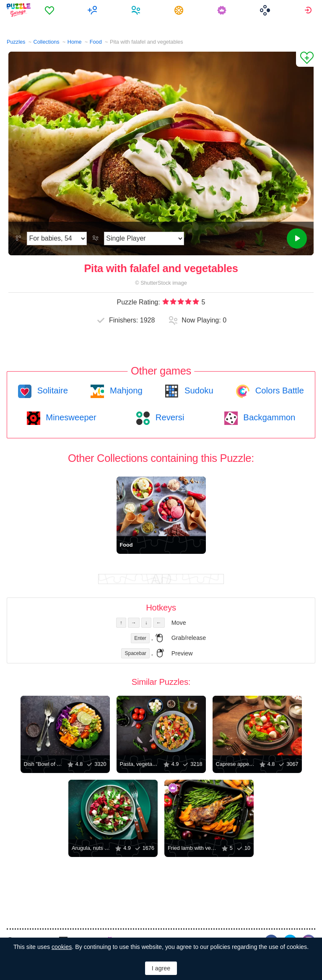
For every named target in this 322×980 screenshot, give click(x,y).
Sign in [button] (309, 10)
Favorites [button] (51, 10)
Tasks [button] (180, 10)
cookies (62, 947)
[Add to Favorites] (305, 59)
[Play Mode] (144, 238)
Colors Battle (278, 390)
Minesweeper (70, 417)
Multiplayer (94, 10)
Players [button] (137, 10)
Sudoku (197, 390)
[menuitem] (51, 10)
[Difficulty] (57, 238)
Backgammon (268, 417)
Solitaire (51, 390)
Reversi (169, 417)
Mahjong (125, 390)
